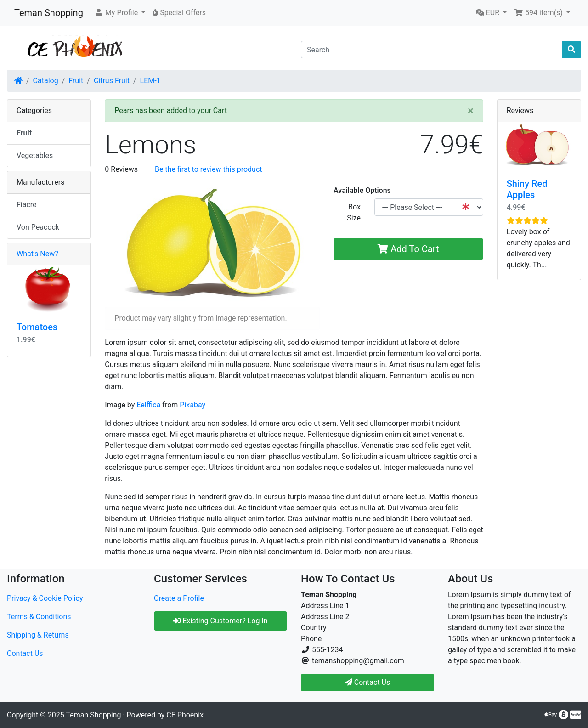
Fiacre (27, 205)
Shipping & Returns (38, 635)
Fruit (76, 81)
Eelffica (148, 405)
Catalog (46, 81)
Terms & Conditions (39, 617)
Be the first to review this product (209, 169)
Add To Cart (408, 249)
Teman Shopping (49, 13)
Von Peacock (38, 227)
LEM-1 (150, 81)
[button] (120, 13)
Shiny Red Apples (527, 189)
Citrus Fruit (112, 81)
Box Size (354, 212)
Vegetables (35, 155)
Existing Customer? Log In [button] (220, 621)
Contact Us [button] (368, 682)
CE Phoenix (185, 715)
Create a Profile (179, 598)
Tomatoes (37, 327)
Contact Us (25, 653)
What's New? (37, 254)
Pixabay (192, 405)
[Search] (432, 50)
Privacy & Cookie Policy (45, 598)
